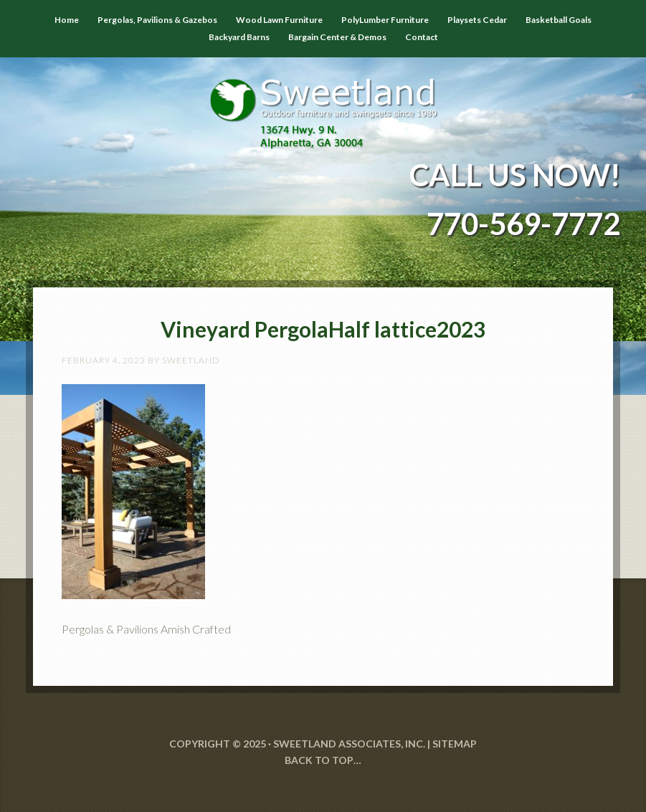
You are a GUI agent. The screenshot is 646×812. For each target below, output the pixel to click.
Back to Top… (323, 760)
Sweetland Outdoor (323, 103)
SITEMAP (455, 744)
